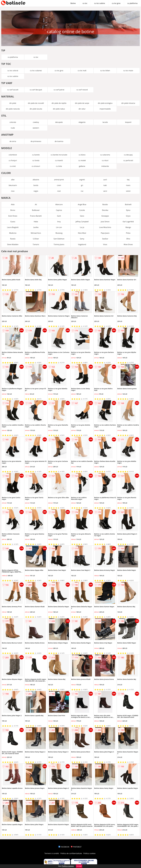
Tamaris (36, 244)
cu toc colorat (13, 71)
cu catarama (105, 155)
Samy (82, 239)
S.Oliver (36, 239)
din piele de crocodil (36, 103)
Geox (82, 216)
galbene (82, 166)
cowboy (36, 122)
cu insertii (59, 160)
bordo (36, 185)
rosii (59, 191)
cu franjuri (13, 160)
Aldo (13, 204)
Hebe (36, 222)
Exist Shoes (13, 216)
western (36, 128)
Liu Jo (82, 227)
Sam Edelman (59, 239)
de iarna (13, 141)
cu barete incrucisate (59, 155)
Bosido (105, 204)
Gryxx (128, 216)
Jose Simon (105, 222)
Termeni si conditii (52, 853)
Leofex (36, 227)
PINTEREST (76, 847)
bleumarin (13, 185)
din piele (13, 103)
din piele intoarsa (128, 103)
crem (59, 185)
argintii (82, 180)
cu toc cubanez (36, 71)
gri (82, 185)
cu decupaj (128, 155)
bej (128, 180)
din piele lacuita (36, 109)
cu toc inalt (82, 71)
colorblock (13, 155)
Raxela (13, 239)
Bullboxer (36, 210)
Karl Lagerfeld (128, 222)
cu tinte (59, 166)
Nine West (82, 233)
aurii (105, 180)
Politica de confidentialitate (71, 853)
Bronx (13, 210)
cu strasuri (36, 166)
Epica (128, 210)
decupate (59, 122)
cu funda (36, 160)
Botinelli (128, 204)
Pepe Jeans (105, 233)
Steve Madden (13, 244)
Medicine (13, 233)
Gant (59, 216)
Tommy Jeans (59, 244)
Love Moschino (105, 227)
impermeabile (105, 109)
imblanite (105, 166)
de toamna (59, 141)
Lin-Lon (59, 227)
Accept (79, 866)
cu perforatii (128, 160)
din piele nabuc (59, 109)
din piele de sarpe (82, 103)
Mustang (59, 233)
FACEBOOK (64, 847)
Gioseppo (105, 216)
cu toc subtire (100, 3)
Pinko (128, 233)
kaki (105, 185)
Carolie (82, 210)
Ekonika (105, 210)
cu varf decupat (36, 90)
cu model (82, 160)
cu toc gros (116, 3)
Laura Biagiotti (13, 227)
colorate (13, 122)
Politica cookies (90, 853)
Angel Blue (82, 204)
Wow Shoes (128, 244)
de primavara (36, 141)
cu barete (36, 155)
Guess (13, 222)
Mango (128, 227)
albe (13, 180)
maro (128, 185)
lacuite (105, 122)
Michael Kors (36, 233)
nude (13, 128)
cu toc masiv (128, 71)
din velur (82, 109)
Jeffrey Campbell (82, 222)
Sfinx (128, 239)
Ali (36, 204)
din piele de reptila (59, 103)
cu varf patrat (59, 90)
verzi (105, 191)
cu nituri (105, 160)
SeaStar (105, 239)
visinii (128, 191)
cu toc (85, 3)
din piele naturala (13, 109)
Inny (59, 222)
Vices (105, 244)
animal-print (59, 180)
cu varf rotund (82, 90)
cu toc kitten (105, 71)
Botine (73, 3)
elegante (82, 122)
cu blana (82, 155)
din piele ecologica (105, 103)
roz (82, 191)
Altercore (59, 204)
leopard (128, 122)
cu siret (13, 166)
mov (13, 191)
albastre (36, 180)
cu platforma (132, 3)
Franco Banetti (36, 216)
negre (36, 191)
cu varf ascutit (13, 90)
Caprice (59, 210)
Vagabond (82, 244)
